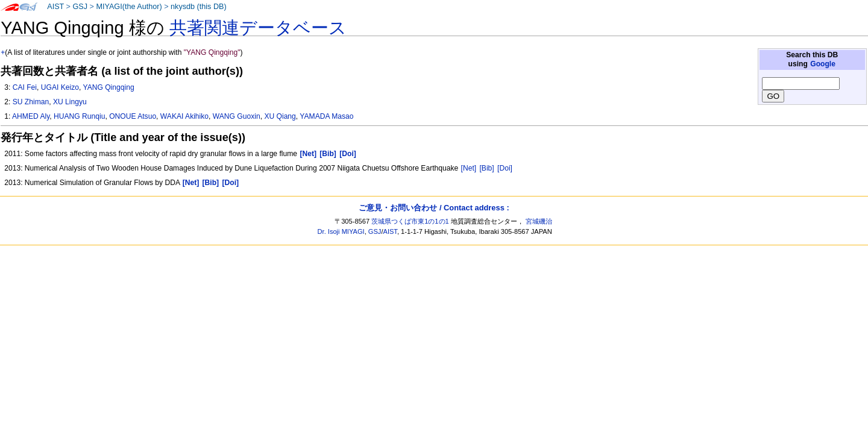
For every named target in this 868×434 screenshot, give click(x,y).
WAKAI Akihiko (184, 116)
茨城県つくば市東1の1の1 (410, 221)
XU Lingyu (70, 102)
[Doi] (505, 168)
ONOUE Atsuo (133, 116)
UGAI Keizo (60, 87)
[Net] (469, 168)
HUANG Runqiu (79, 116)
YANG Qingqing (108, 87)
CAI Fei (25, 87)
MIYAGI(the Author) (129, 7)
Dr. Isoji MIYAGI (341, 231)
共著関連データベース (258, 28)
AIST (55, 7)
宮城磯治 (539, 221)
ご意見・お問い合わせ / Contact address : (434, 208)
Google (823, 64)
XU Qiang (280, 116)
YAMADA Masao (326, 116)
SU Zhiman (31, 102)
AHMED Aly (31, 116)
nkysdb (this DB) (199, 7)
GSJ (80, 7)
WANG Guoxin (237, 116)
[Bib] (487, 168)
